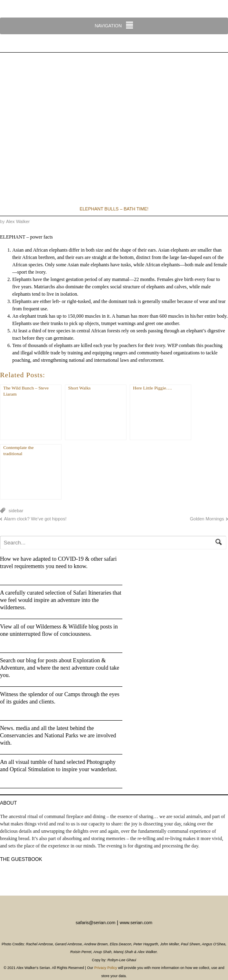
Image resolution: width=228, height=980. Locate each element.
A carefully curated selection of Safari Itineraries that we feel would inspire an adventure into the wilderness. (61, 600)
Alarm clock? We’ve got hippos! (35, 519)
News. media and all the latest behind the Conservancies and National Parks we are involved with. (58, 736)
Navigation (108, 26)
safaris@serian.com (95, 922)
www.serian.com (136, 922)
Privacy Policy (106, 968)
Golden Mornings (207, 519)
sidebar (16, 511)
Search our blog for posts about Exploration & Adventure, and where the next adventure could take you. (60, 668)
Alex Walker (18, 221)
